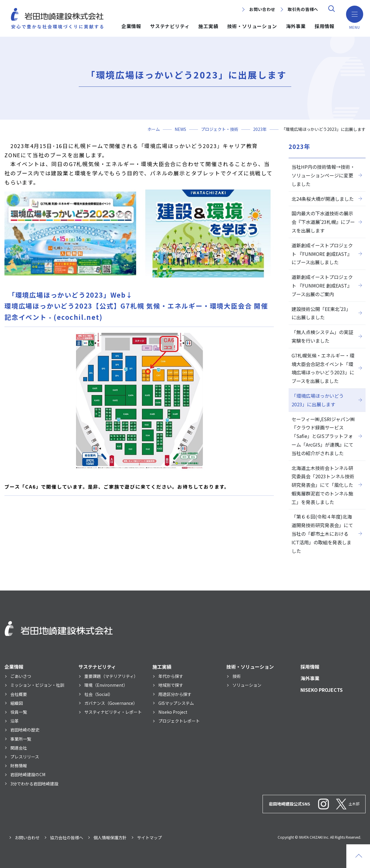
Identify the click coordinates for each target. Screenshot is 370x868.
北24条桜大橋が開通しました (323, 199)
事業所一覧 (21, 739)
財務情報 (19, 766)
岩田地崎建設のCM (28, 774)
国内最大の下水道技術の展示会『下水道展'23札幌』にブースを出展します (323, 222)
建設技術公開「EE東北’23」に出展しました (321, 313)
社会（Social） (99, 694)
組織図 (17, 703)
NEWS (180, 129)
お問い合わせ (262, 9)
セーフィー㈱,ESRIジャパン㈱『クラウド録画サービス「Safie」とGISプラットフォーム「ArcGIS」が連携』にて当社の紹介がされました (323, 436)
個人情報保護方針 (110, 837)
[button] (354, 15)
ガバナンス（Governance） (111, 703)
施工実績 (208, 26)
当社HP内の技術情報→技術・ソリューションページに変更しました (323, 175)
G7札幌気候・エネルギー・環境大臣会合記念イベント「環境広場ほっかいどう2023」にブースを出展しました (323, 368)
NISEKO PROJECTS (322, 690)
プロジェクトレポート (179, 721)
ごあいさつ (21, 676)
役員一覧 (19, 712)
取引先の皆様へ (303, 9)
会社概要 (19, 694)
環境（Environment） (106, 685)
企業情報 (131, 26)
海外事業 (296, 26)
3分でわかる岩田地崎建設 (34, 784)
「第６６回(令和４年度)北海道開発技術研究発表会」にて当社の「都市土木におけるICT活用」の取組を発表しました (322, 534)
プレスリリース (25, 757)
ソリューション (247, 685)
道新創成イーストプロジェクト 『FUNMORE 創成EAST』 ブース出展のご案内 (322, 285)
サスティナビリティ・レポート (113, 712)
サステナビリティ (170, 26)
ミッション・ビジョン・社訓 (37, 685)
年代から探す (171, 676)
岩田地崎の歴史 (25, 730)
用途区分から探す (175, 694)
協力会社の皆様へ (67, 837)
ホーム (154, 129)
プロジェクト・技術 (220, 129)
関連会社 (19, 748)
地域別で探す (171, 685)
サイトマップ (149, 837)
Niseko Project (173, 712)
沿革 (15, 721)
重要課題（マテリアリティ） (111, 676)
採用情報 (325, 26)
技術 (237, 676)
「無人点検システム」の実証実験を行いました (322, 336)
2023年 (260, 129)
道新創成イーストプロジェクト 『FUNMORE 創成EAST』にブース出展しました (322, 254)
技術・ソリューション (252, 26)
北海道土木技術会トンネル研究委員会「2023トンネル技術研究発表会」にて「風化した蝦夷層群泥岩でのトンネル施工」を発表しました (323, 485)
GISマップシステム (176, 703)
